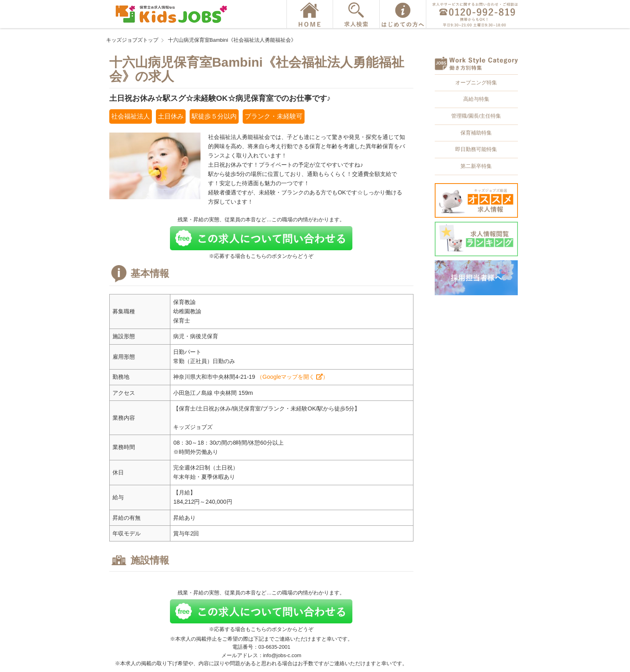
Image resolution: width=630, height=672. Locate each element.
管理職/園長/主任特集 (476, 116)
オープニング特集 (476, 83)
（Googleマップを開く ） (292, 377)
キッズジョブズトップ (132, 40)
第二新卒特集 (476, 166)
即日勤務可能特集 (476, 149)
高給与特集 (476, 99)
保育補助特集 (476, 133)
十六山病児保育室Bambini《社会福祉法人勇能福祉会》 (232, 40)
